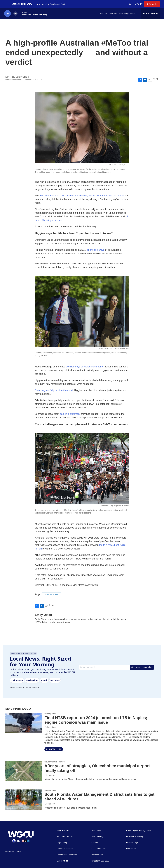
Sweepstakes (62, 861)
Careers (95, 843)
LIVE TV (139, 4)
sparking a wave (96, 250)
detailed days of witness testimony (84, 367)
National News (52, 595)
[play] (7, 14)
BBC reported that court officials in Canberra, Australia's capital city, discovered (82, 196)
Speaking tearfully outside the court (54, 390)
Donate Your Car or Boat (67, 855)
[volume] (15, 14)
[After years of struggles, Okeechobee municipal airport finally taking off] (24, 771)
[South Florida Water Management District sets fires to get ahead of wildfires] (24, 800)
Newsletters (131, 849)
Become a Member (65, 837)
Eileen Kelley (50, 775)
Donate (153, 4)
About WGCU (97, 830)
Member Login (132, 843)
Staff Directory (97, 837)
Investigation (50, 714)
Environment (50, 790)
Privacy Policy (97, 855)
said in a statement (70, 414)
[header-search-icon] (130, 4)
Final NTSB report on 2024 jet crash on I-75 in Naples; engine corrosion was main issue (96, 720)
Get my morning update (142, 667)
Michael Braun (50, 727)
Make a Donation (64, 830)
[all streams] (150, 14)
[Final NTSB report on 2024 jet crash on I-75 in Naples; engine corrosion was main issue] (24, 723)
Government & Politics (55, 762)
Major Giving (62, 843)
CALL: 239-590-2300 (100, 861)
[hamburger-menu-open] (7, 4)
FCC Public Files (99, 849)
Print (155, 79)
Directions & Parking (135, 837)
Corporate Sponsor (65, 849)
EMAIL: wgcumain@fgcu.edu (138, 830)
